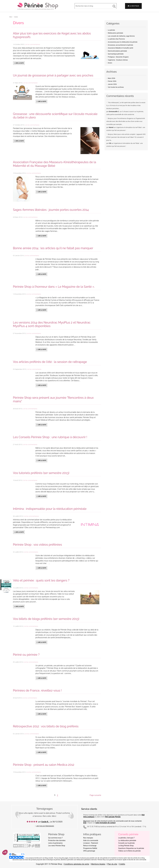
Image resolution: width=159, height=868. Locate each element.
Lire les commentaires (30, 83)
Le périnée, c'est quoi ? (126, 838)
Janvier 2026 (112, 84)
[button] (5, 852)
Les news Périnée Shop (57, 846)
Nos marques (88, 838)
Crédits (122, 864)
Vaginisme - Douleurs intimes (118, 60)
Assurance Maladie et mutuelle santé (121, 48)
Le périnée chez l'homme (116, 39)
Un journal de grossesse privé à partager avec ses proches (53, 75)
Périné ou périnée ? (26, 655)
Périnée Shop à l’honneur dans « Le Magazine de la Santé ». (54, 287)
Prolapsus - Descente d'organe (118, 57)
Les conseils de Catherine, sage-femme (121, 36)
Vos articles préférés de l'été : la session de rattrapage (50, 362)
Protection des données (57, 840)
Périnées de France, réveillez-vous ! (37, 690)
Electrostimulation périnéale (117, 51)
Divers (110, 63)
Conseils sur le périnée (126, 843)
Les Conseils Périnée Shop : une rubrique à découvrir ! (50, 437)
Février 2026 (112, 81)
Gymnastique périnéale (116, 54)
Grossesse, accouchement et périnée (120, 45)
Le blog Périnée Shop (126, 846)
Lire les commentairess (32, 44)
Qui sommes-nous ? (55, 838)
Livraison (87, 843)
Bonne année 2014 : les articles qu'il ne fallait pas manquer (53, 248)
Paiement (95, 843)
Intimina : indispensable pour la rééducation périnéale (50, 509)
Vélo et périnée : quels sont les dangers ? (41, 580)
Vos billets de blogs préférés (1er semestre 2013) (46, 619)
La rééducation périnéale (127, 840)
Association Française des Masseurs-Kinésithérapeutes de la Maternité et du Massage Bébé (55, 164)
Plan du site (112, 864)
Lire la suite (20, 63)
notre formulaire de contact (106, 823)
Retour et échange (90, 846)
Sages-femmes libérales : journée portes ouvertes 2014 (51, 210)
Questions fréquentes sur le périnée (131, 848)
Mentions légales (98, 864)
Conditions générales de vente (77, 864)
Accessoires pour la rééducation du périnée (123, 42)
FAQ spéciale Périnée (113, 817)
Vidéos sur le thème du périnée (129, 851)
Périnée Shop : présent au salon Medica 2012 (44, 765)
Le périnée (111, 30)
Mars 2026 (112, 78)
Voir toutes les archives (116, 87)
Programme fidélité (90, 848)
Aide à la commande (91, 840)
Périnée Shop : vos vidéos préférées (37, 545)
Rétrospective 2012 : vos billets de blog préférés (46, 726)
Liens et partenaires (55, 843)
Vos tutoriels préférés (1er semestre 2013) (41, 473)
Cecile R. (45, 822)
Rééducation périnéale (115, 33)
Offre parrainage (89, 851)
